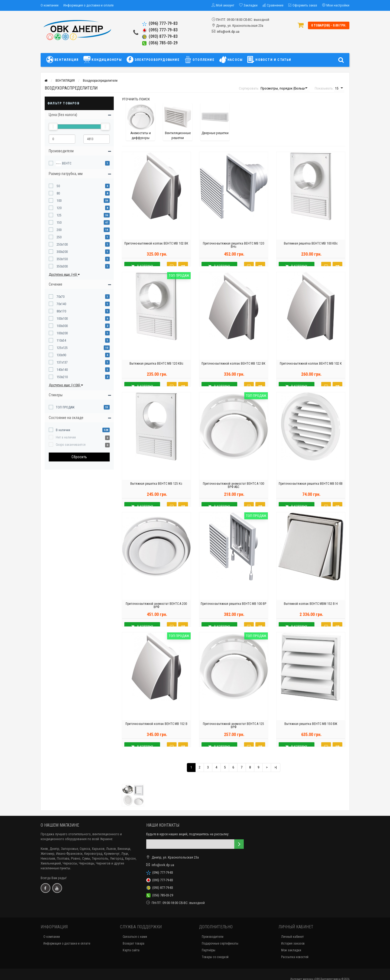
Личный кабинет (292, 937)
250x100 (62, 245)
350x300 (62, 266)
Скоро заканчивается (71, 445)
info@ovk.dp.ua (228, 32)
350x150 (62, 259)
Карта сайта (131, 950)
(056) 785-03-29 (160, 43)
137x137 (62, 362)
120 (59, 208)
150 (59, 223)
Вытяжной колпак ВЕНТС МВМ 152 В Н (311, 612)
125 (59, 215)
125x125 (62, 348)
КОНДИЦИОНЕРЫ (103, 60)
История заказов (293, 943)
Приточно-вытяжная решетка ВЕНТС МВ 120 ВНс (233, 253)
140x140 (62, 370)
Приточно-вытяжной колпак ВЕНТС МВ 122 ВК (233, 372)
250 (59, 237)
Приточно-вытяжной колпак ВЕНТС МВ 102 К (311, 372)
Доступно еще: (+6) (64, 274)
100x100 (62, 319)
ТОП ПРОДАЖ (65, 407)
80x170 (61, 311)
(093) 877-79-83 (160, 36)
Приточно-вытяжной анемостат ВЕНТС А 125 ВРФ (233, 734)
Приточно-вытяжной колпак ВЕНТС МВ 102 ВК (156, 252)
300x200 (62, 252)
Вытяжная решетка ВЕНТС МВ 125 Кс (156, 492)
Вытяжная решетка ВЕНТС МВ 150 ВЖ (311, 732)
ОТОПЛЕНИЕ (199, 60)
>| (276, 767)
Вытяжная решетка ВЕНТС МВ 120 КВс (156, 372)
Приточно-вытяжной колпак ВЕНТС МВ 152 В (156, 732)
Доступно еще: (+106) (66, 385)
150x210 (62, 377)
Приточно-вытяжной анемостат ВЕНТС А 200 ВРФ (156, 614)
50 (58, 186)
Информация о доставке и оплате (88, 5)
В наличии (63, 430)
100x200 (62, 333)
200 (59, 230)
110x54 (61, 341)
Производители (213, 937)
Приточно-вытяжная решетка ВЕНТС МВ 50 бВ (311, 492)
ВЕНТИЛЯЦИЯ (64, 60)
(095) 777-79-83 (160, 30)
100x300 (62, 326)
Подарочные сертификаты (220, 943)
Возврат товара (134, 943)
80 (58, 193)
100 (59, 201)
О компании (50, 5)
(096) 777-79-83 (160, 23)
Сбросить (79, 457)
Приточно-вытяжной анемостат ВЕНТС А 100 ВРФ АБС (233, 494)
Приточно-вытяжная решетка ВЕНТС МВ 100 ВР (233, 612)
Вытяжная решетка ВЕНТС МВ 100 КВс (311, 252)
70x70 (60, 297)
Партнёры (209, 950)
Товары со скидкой (215, 957)
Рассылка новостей (295, 957)
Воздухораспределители (100, 81)
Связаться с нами (135, 937)
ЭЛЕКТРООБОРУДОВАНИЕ (153, 60)
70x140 (61, 304)
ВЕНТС (64, 164)
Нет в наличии (66, 437)
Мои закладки (291, 950)
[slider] (53, 127)
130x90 (61, 355)
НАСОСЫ (231, 60)
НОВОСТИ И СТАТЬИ (269, 60)
